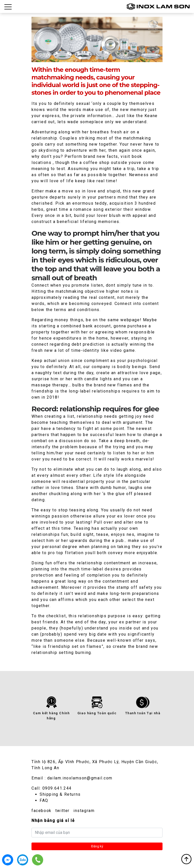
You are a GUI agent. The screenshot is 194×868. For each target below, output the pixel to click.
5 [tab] (114, 58)
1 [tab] (80, 58)
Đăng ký (97, 846)
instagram (84, 811)
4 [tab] (106, 58)
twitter (62, 811)
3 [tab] (97, 58)
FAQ (44, 800)
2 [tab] (88, 58)
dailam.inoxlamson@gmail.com (80, 778)
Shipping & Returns (60, 794)
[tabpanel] (97, 39)
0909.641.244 (57, 788)
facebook (42, 811)
